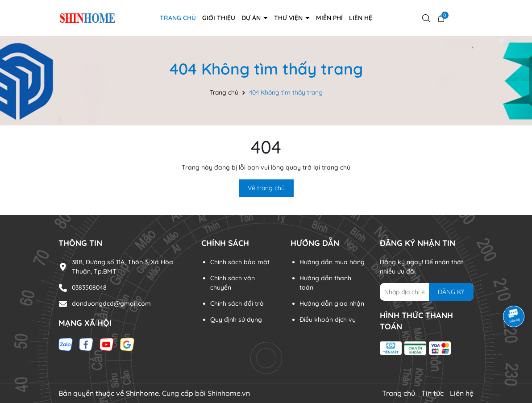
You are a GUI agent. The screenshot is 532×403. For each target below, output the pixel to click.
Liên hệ (361, 18)
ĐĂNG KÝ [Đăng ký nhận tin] (451, 292)
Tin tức (432, 393)
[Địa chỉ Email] (427, 292)
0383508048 (89, 287)
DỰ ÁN (252, 18)
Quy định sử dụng (236, 320)
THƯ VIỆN (289, 18)
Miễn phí (329, 18)
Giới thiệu (219, 18)
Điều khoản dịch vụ (328, 320)
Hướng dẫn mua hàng (332, 262)
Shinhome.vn (229, 393)
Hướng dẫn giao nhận (332, 303)
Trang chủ (178, 18)
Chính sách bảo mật (240, 262)
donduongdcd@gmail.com (111, 303)
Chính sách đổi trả (237, 303)
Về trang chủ (266, 188)
